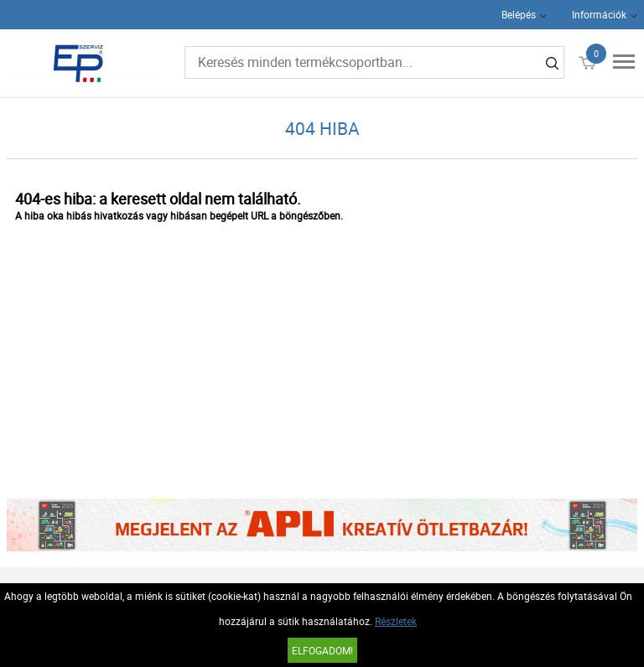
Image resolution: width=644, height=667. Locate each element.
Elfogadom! (322, 650)
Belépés (519, 14)
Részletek (396, 621)
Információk (599, 14)
